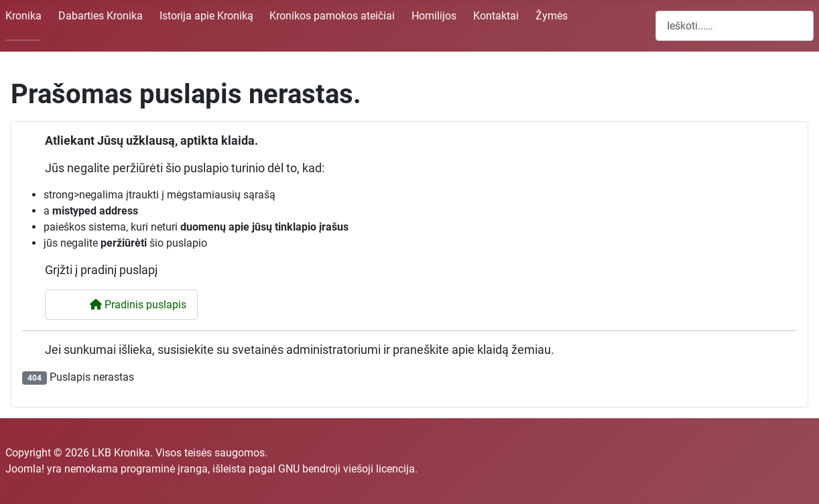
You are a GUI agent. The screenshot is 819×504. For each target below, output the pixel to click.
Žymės (552, 16)
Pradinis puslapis (130, 305)
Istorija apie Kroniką (206, 16)
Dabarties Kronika (101, 16)
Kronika (23, 16)
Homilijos (434, 16)
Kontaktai (496, 16)
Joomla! (25, 469)
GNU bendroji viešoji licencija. (348, 469)
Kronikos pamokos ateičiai (332, 16)
